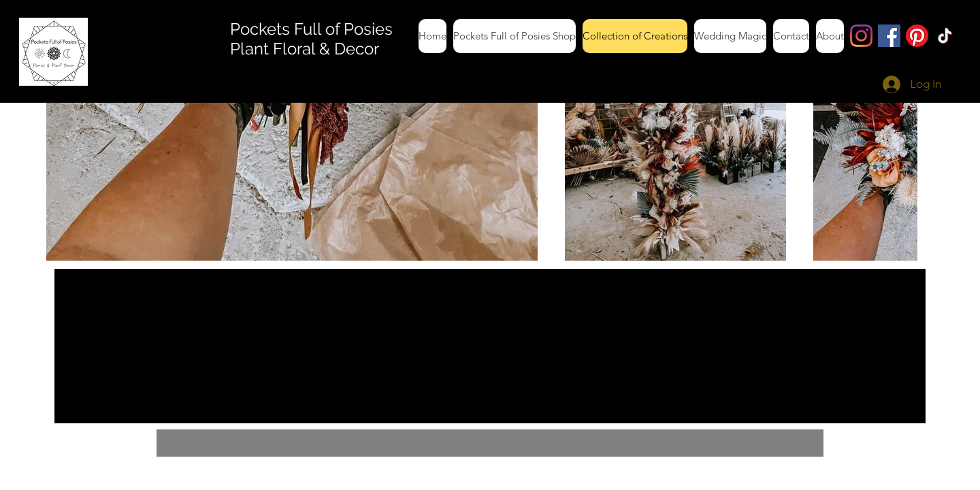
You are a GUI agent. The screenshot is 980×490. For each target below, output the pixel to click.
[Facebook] (889, 36)
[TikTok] (945, 36)
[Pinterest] (917, 36)
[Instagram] (861, 36)
